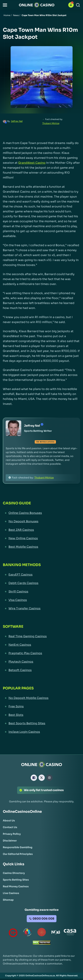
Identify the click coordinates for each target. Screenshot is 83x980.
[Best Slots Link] (41, 715)
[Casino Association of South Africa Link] (70, 933)
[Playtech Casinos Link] (41, 662)
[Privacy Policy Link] (12, 834)
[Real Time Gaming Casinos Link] (41, 636)
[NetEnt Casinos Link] (41, 645)
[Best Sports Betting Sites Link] (41, 723)
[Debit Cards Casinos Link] (41, 583)
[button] (5, 5)
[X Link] (42, 778)
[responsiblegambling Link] (27, 933)
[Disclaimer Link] (10, 841)
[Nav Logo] (37, 5)
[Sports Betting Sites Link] (16, 880)
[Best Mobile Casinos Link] (41, 547)
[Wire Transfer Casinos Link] (41, 609)
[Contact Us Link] (10, 827)
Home (7, 15)
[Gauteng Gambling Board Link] (42, 933)
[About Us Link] (9, 821)
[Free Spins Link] (41, 706)
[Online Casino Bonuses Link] (41, 513)
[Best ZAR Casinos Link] (41, 530)
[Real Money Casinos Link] (16, 886)
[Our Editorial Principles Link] (18, 854)
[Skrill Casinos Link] (41, 592)
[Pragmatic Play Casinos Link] (41, 653)
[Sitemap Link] (8, 900)
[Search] (78, 5)
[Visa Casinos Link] (41, 600)
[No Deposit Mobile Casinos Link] (41, 698)
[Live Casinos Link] (11, 893)
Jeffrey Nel (17, 121)
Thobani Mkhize (51, 123)
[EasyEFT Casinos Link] (41, 575)
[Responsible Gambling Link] (18, 847)
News (16, 15)
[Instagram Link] (49, 778)
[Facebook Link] (34, 778)
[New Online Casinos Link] (41, 538)
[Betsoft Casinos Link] (41, 670)
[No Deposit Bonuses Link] (41, 521)
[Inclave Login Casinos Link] (41, 732)
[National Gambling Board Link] (56, 933)
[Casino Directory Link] (14, 873)
